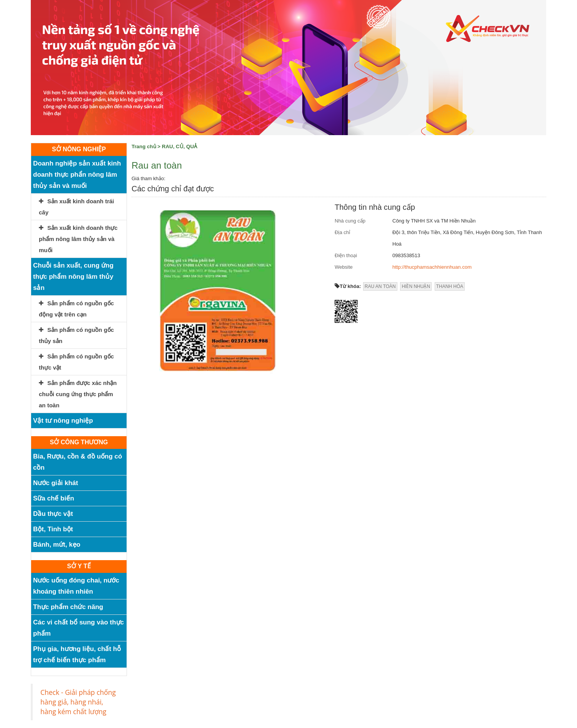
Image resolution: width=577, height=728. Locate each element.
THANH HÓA (450, 286)
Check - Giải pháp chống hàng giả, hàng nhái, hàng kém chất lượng (78, 702)
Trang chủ (144, 146)
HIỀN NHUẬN (416, 286)
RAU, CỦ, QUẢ (180, 146)
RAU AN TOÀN (380, 286)
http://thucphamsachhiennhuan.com (432, 267)
